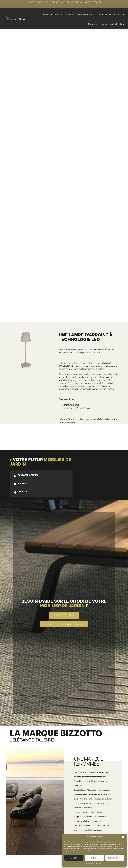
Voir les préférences (115, 858)
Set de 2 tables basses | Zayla (25, 834)
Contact (113, 24)
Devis (104, 24)
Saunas (68, 15)
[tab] (26, 284)
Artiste (121, 15)
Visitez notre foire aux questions (64, 433)
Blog (122, 24)
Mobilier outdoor (84, 15)
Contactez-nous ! (64, 423)
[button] (123, 837)
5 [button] (122, 825)
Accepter (74, 858)
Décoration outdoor (106, 15)
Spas (57, 15)
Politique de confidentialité (93, 863)
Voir (25, 845)
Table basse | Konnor (64, 831)
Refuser (94, 858)
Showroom (94, 24)
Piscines (46, 15)
